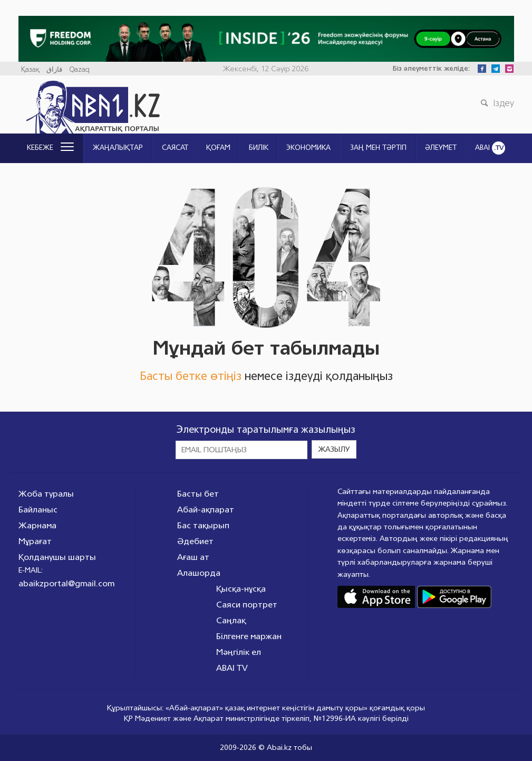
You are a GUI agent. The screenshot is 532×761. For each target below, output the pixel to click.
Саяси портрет (247, 605)
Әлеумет (441, 148)
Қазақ (30, 70)
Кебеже (50, 148)
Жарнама (37, 525)
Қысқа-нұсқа (241, 589)
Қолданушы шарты (57, 557)
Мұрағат (35, 541)
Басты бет (198, 494)
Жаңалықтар (118, 148)
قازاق (54, 70)
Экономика (308, 148)
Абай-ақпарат (206, 510)
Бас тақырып (203, 525)
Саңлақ (231, 620)
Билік (259, 148)
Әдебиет (195, 541)
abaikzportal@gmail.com (66, 583)
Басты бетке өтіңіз (191, 376)
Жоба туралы (46, 494)
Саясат (175, 148)
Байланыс (38, 510)
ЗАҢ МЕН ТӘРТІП (378, 148)
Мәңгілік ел (239, 652)
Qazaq (80, 70)
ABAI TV (232, 668)
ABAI (490, 148)
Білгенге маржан (249, 636)
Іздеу (496, 103)
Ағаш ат (193, 557)
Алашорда (199, 573)
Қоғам (218, 148)
